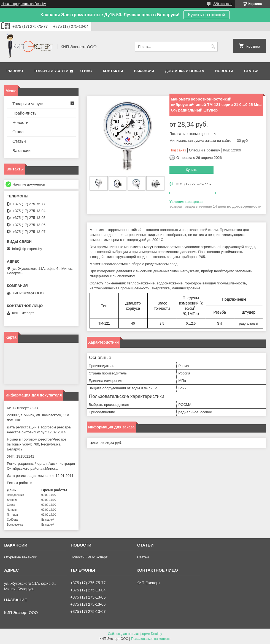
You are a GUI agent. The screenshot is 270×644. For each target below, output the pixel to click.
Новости (224, 71)
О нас (86, 71)
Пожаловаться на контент (151, 639)
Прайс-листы (25, 113)
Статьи (251, 71)
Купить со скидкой (206, 15)
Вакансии (144, 71)
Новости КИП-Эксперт (89, 557)
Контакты (113, 71)
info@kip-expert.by (27, 249)
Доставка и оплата (185, 71)
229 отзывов (223, 4)
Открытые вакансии (21, 557)
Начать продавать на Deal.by (24, 4)
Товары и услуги (51, 71)
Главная (14, 71)
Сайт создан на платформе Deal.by (135, 634)
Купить (191, 170)
